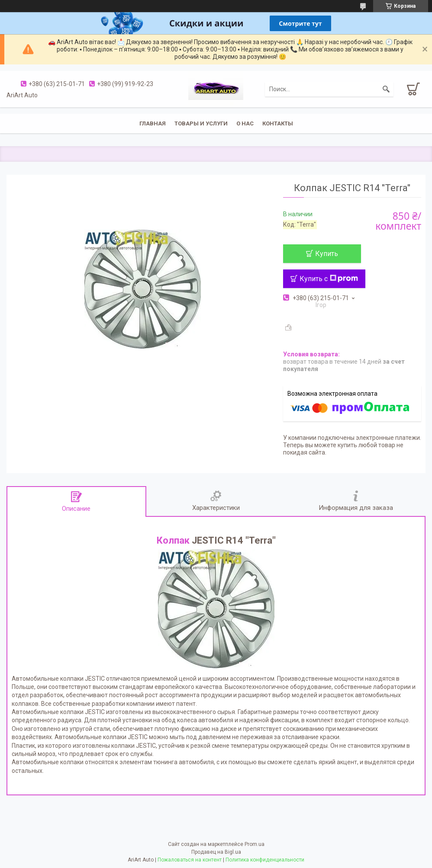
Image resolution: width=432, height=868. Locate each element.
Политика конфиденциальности (265, 860)
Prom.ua (255, 844)
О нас (245, 123)
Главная (153, 123)
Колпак (173, 540)
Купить (327, 254)
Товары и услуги (201, 123)
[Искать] (386, 89)
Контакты (278, 123)
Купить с (329, 279)
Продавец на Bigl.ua (216, 852)
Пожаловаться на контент (190, 860)
